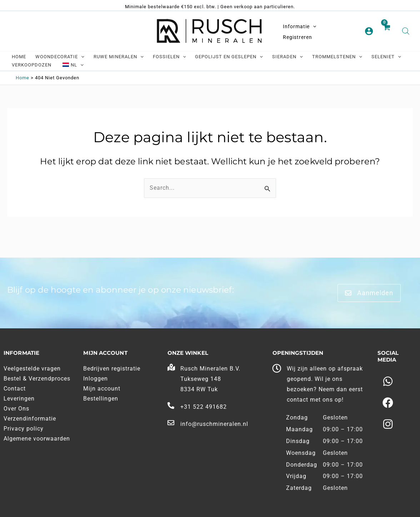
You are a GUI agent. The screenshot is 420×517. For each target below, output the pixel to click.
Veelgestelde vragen (32, 369)
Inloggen (96, 379)
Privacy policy (24, 429)
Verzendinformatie (30, 419)
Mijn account (102, 389)
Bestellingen (101, 399)
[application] (313, 26)
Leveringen (19, 399)
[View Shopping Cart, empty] (388, 31)
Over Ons (16, 409)
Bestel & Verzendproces (37, 379)
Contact (15, 389)
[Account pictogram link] (369, 31)
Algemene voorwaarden (37, 439)
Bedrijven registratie (112, 369)
